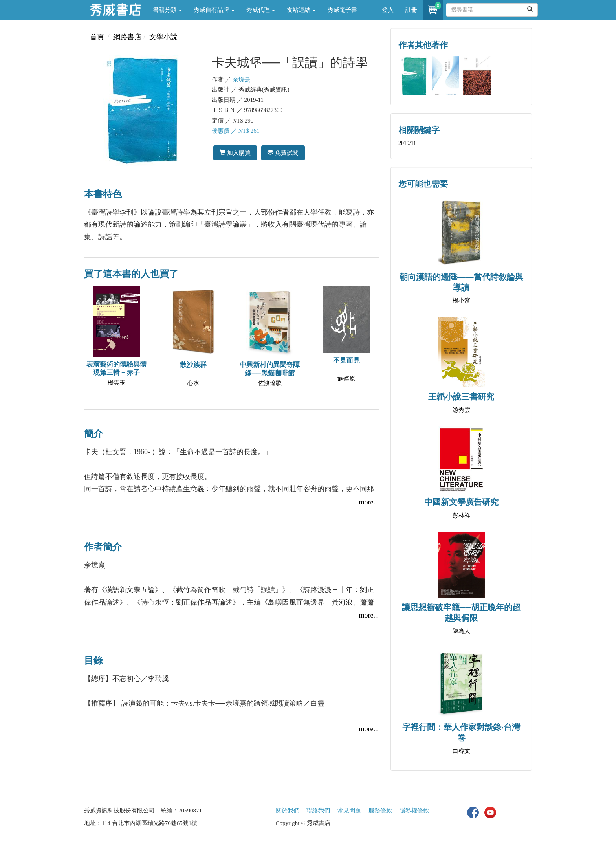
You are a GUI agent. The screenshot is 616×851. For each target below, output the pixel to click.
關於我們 (288, 811)
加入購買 (235, 153)
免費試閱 (283, 153)
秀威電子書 (342, 10)
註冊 (411, 10)
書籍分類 (167, 10)
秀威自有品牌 (214, 10)
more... (369, 502)
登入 (388, 10)
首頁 (97, 37)
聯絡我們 (318, 811)
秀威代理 (261, 10)
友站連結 (301, 10)
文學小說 (163, 37)
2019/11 (407, 143)
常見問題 (349, 811)
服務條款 (380, 811)
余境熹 (241, 79)
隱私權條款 (414, 811)
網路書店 (127, 37)
